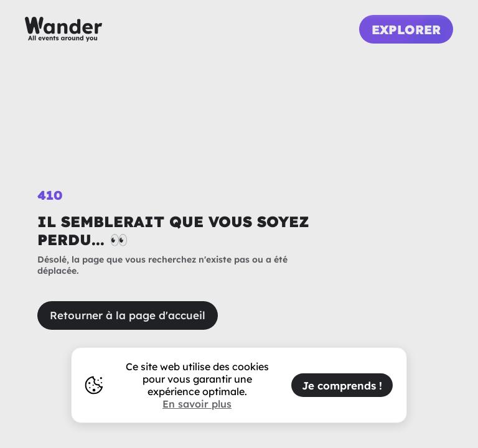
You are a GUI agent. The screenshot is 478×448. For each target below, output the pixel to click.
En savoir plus (197, 404)
